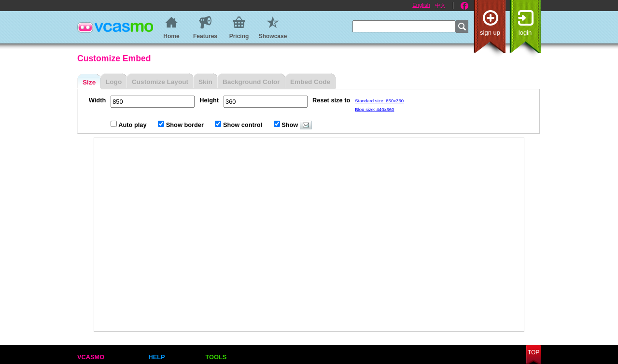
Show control (239, 125)
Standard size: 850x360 (379, 101)
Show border (182, 125)
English (421, 5)
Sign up (490, 33)
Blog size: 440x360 (374, 109)
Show (293, 125)
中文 (440, 5)
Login (525, 33)
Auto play (129, 125)
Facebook (464, 6)
